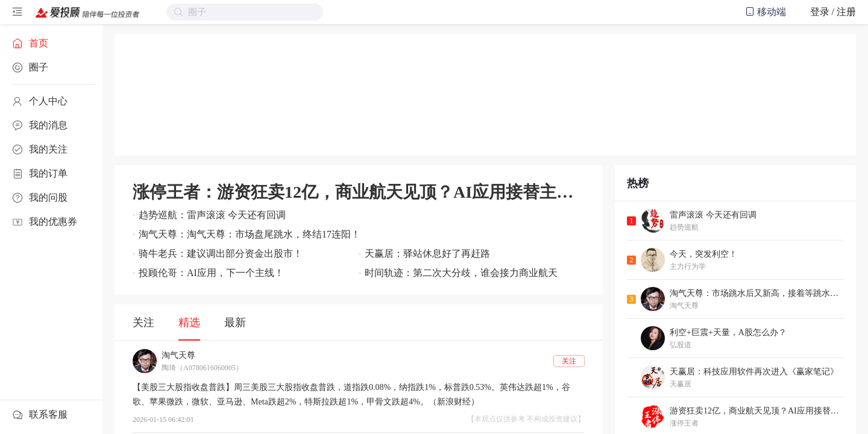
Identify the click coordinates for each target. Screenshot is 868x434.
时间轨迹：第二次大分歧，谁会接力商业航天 (461, 273)
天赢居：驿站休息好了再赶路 (427, 253)
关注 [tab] (143, 322)
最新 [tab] (235, 322)
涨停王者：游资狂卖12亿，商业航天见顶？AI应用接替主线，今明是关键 (359, 192)
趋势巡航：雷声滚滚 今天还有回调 (212, 215)
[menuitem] (51, 43)
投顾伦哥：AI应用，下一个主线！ (211, 273)
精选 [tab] (189, 322)
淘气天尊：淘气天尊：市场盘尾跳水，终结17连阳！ (250, 234)
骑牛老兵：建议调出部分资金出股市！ (221, 253)
